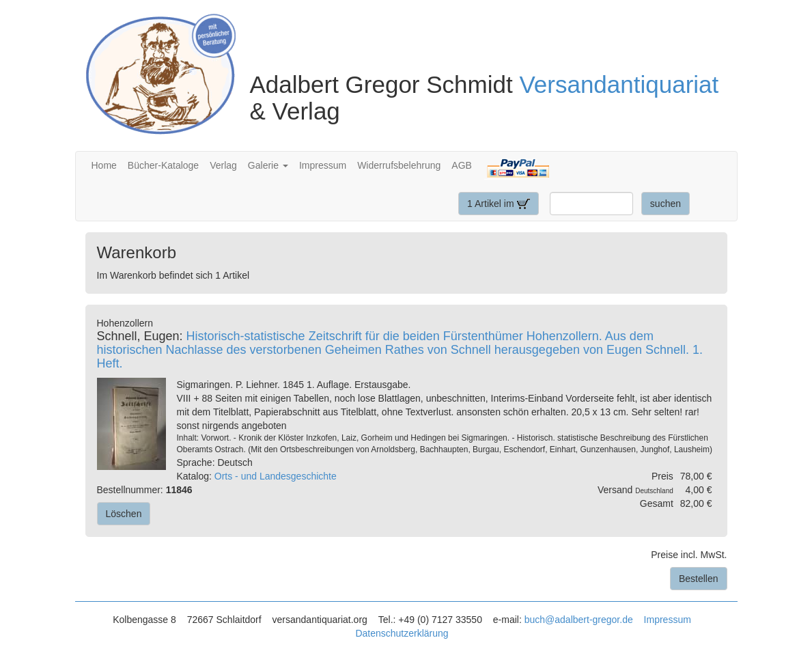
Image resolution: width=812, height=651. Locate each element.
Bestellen (699, 579)
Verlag (223, 165)
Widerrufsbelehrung (399, 165)
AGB (462, 165)
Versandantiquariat (619, 84)
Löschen (124, 514)
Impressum (323, 165)
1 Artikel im (499, 204)
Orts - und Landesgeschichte (276, 476)
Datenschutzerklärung (402, 633)
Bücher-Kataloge (163, 165)
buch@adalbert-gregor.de (579, 620)
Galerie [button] (268, 165)
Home (104, 165)
